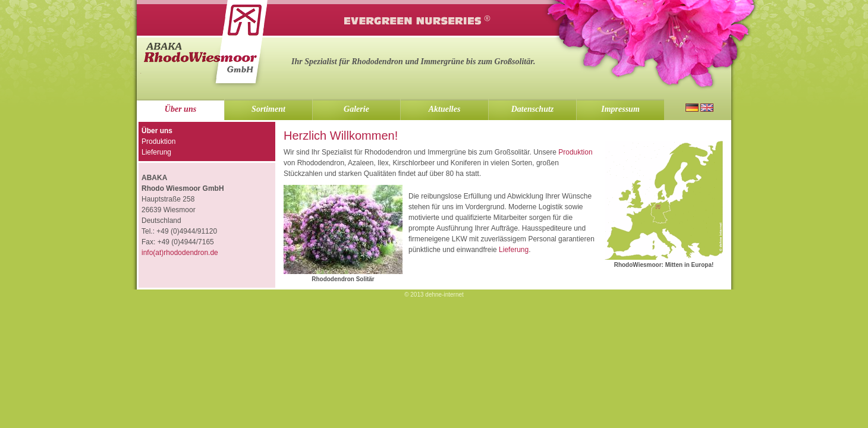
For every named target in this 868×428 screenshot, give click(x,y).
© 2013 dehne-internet (434, 295)
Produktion (575, 152)
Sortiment (268, 109)
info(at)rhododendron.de (180, 253)
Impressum (620, 109)
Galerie (356, 109)
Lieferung (514, 250)
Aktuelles (445, 109)
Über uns (180, 109)
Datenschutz (533, 109)
